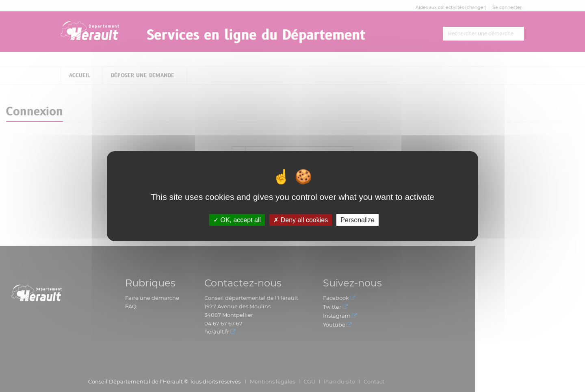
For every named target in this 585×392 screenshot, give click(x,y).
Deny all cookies (301, 220)
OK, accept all (237, 220)
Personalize (357, 220)
